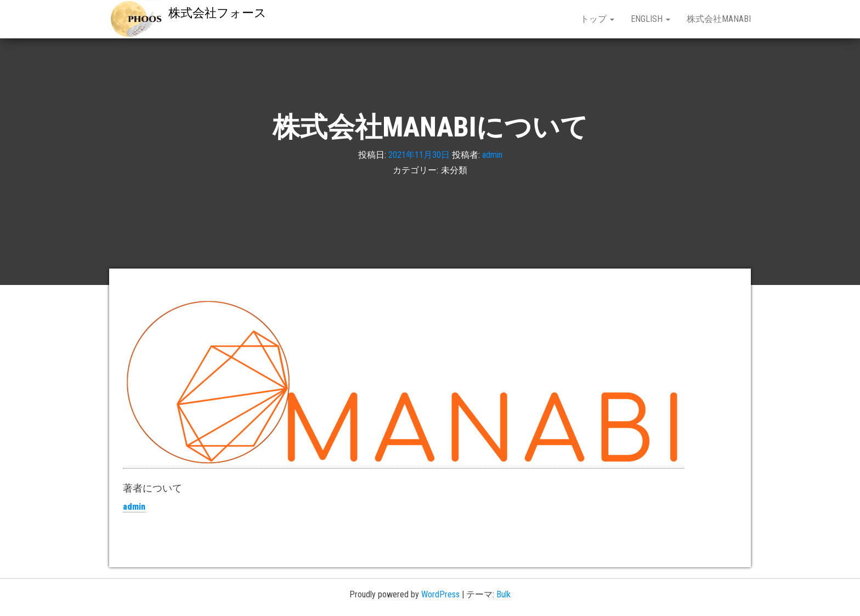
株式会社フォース (217, 13)
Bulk (503, 594)
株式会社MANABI (719, 19)
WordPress (440, 594)
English (650, 19)
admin (492, 154)
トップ (597, 19)
